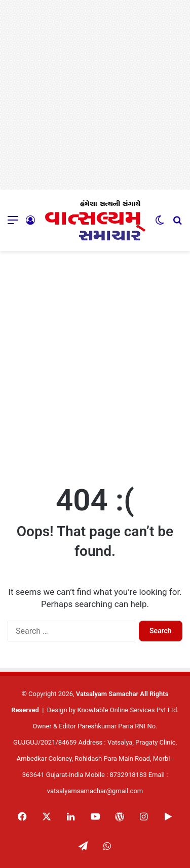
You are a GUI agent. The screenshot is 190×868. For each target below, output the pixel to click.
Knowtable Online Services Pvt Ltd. (128, 710)
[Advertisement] (95, 95)
